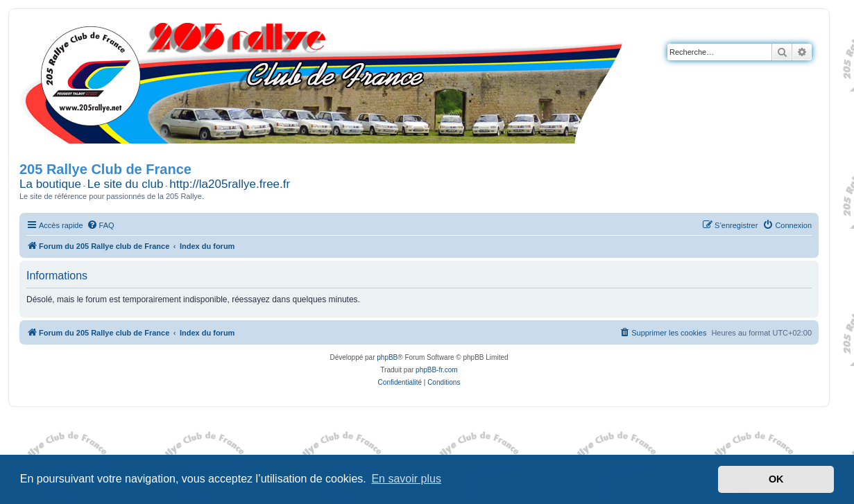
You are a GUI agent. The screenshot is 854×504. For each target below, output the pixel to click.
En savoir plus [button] (406, 479)
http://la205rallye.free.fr (230, 184)
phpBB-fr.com (437, 370)
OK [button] (776, 479)
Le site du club (126, 184)
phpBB (387, 357)
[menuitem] (101, 225)
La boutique (50, 184)
